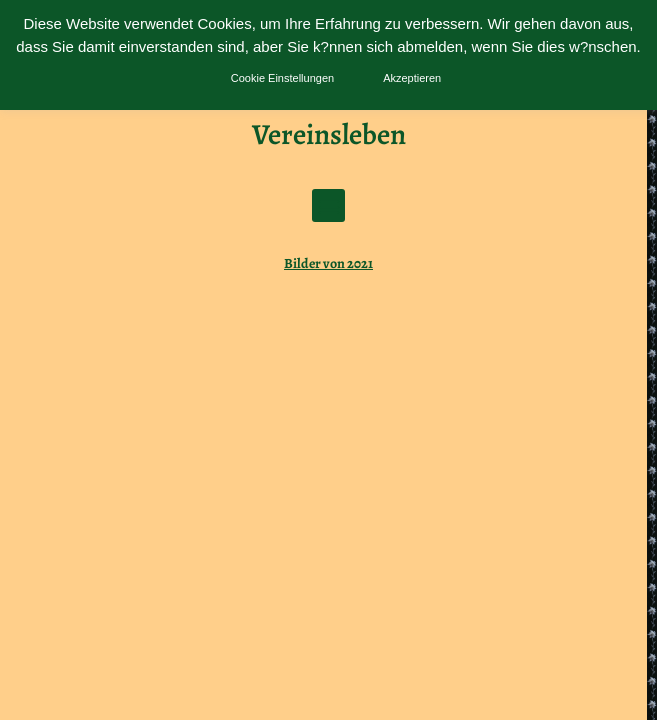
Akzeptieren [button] (412, 78)
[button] (328, 205)
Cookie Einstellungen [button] (282, 78)
